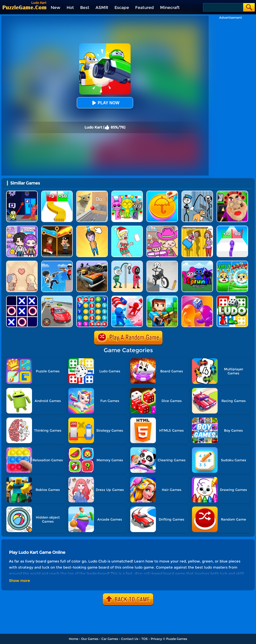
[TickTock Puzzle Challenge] (92, 193)
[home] (24, 7)
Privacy (156, 639)
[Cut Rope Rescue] (92, 228)
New (56, 8)
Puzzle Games (177, 639)
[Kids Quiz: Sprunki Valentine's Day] (127, 193)
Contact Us (130, 639)
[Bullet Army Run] (57, 193)
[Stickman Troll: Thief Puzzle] (197, 193)
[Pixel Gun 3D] (162, 298)
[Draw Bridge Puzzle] (162, 263)
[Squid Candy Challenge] (162, 193)
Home (73, 639)
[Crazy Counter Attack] (57, 263)
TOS (145, 639)
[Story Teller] (22, 263)
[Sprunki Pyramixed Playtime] (197, 263)
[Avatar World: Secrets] (22, 228)
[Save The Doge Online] (232, 263)
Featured (145, 8)
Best (85, 8)
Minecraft (170, 8)
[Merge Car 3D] (92, 263)
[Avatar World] (162, 228)
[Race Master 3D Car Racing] (57, 298)
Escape (122, 8)
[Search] (223, 7)
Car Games (110, 639)
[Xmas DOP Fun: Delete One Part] (127, 228)
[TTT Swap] (22, 298)
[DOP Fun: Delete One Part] (197, 228)
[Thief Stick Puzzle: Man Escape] (127, 263)
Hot (70, 8)
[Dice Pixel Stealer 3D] (197, 298)
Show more (19, 581)
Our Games (90, 639)
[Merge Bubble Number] (92, 298)
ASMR (102, 8)
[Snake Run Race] (232, 228)
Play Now (105, 103)
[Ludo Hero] (232, 298)
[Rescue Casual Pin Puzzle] (57, 228)
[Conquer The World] (127, 298)
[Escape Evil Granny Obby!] (232, 193)
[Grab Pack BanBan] (22, 193)
